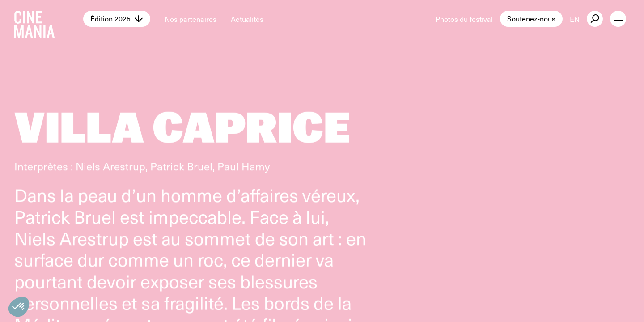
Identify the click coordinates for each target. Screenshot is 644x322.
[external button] (595, 19)
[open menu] (618, 19)
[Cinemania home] (49, 19)
